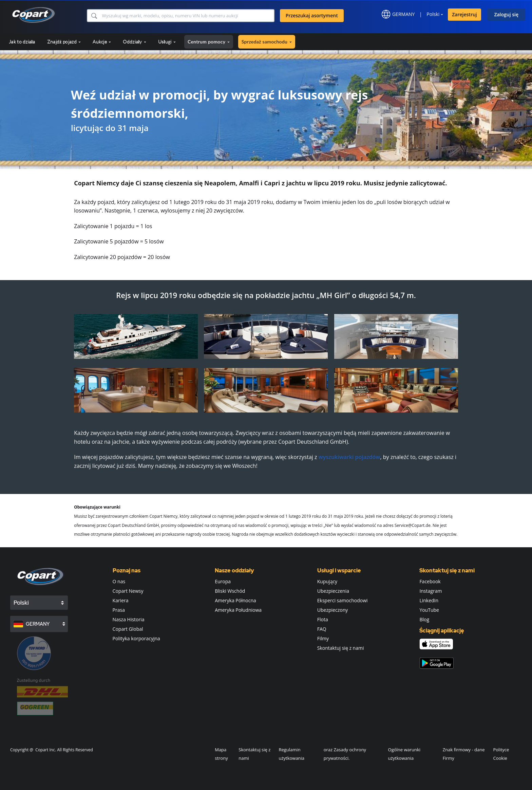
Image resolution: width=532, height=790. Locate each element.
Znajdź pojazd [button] (64, 42)
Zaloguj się (506, 14)
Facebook (430, 581)
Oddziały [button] (135, 42)
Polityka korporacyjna (136, 638)
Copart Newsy (128, 591)
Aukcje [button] (102, 42)
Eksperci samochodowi (343, 600)
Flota (323, 619)
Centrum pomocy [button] (209, 42)
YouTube (429, 610)
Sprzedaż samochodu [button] (267, 42)
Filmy (323, 638)
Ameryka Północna (235, 600)
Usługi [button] (167, 42)
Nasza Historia (129, 619)
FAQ (322, 629)
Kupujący (327, 581)
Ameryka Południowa (238, 610)
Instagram (431, 591)
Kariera (121, 600)
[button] (94, 16)
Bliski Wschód (230, 591)
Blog (424, 619)
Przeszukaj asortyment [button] (312, 15)
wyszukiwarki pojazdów (349, 457)
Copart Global (128, 629)
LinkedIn (429, 600)
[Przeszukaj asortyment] (187, 16)
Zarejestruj (464, 14)
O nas (119, 581)
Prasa (119, 610)
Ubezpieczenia (333, 591)
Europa (223, 581)
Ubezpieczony (332, 610)
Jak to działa (22, 42)
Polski (433, 14)
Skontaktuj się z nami (341, 648)
